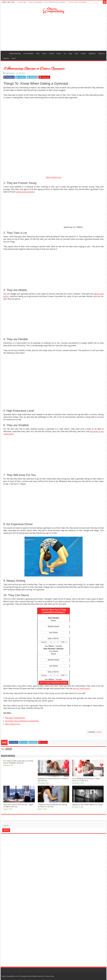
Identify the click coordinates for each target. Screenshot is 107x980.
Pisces (14, 58)
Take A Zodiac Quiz (53, 177)
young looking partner (25, 192)
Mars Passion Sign (13, 724)
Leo (65, 53)
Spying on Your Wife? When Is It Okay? (88, 805)
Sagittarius (92, 53)
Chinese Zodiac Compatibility (77, 2)
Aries (38, 53)
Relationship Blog (15, 53)
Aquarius (6, 58)
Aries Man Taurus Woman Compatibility (22, 721)
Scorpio (83, 53)
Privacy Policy (49, 976)
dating (9, 749)
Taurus (44, 53)
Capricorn (101, 53)
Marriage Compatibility (15, 718)
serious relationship (81, 688)
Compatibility (5, 53)
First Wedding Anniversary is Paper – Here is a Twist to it (87, 780)
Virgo (70, 53)
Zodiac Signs (22, 2)
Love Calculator (28, 53)
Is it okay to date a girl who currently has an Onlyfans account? (18, 762)
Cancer (59, 53)
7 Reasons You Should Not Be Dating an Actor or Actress (52, 806)
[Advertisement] (53, 32)
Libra (76, 53)
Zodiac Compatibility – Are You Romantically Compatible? (47, 2)
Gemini (52, 53)
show (99, 732)
